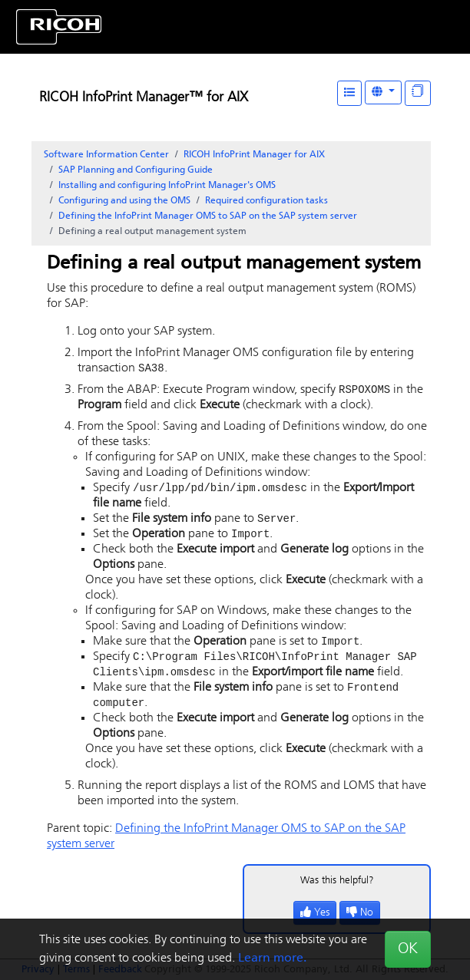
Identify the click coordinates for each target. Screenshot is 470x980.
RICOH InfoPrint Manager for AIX (254, 155)
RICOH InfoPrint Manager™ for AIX (144, 98)
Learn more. (272, 959)
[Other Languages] (383, 92)
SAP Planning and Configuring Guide (136, 170)
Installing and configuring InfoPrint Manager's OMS (167, 186)
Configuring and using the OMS (124, 201)
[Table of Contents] (349, 93)
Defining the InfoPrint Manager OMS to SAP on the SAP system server (208, 216)
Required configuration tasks (266, 201)
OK (408, 949)
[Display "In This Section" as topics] (418, 93)
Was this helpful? (337, 888)
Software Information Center (106, 155)
